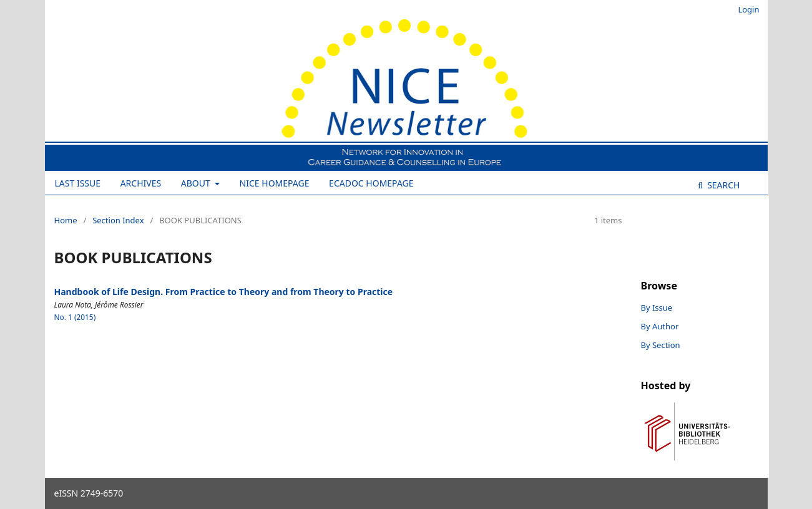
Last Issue (78, 183)
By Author (660, 326)
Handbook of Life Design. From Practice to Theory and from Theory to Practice (224, 292)
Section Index (118, 220)
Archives (141, 183)
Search (723, 185)
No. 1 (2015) (75, 317)
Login (748, 9)
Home (66, 220)
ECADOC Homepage (371, 183)
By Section (661, 345)
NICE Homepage (275, 183)
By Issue (657, 308)
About (197, 183)
